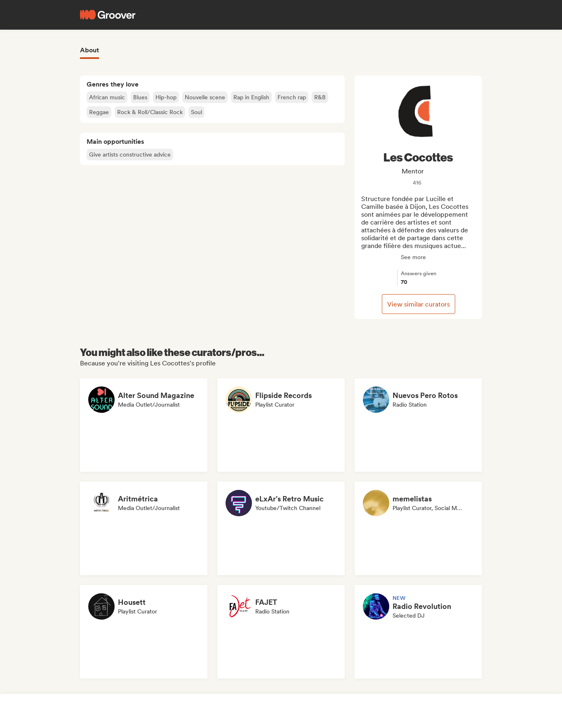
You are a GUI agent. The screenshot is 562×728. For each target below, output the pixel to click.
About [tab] (89, 50)
